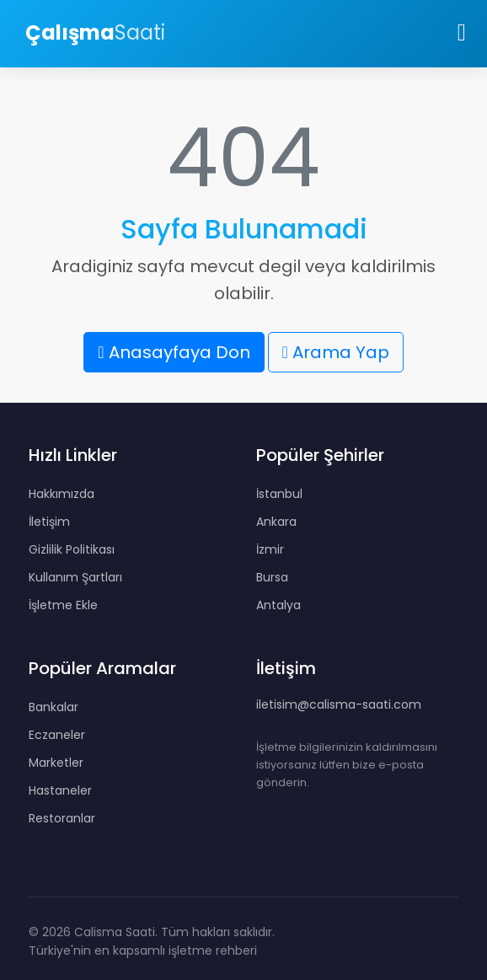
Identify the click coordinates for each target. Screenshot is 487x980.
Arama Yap (336, 352)
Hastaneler (60, 790)
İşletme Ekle (63, 605)
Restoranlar (62, 818)
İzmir (270, 549)
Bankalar (54, 707)
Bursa (272, 577)
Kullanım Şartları (75, 577)
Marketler (56, 763)
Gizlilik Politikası (72, 549)
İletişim (49, 522)
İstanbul (279, 494)
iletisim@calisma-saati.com (339, 704)
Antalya (278, 605)
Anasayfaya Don (174, 352)
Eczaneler (57, 735)
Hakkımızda (62, 494)
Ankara (276, 522)
